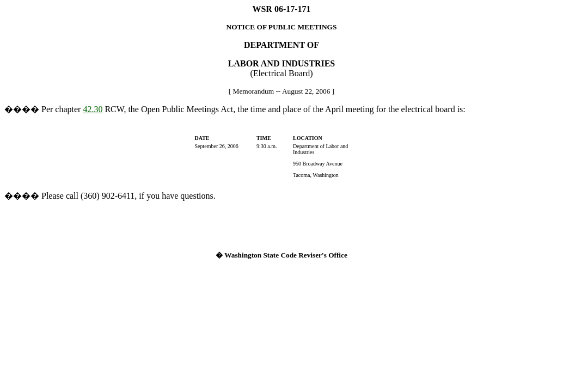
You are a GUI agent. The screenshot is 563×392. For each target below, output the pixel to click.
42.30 (93, 109)
